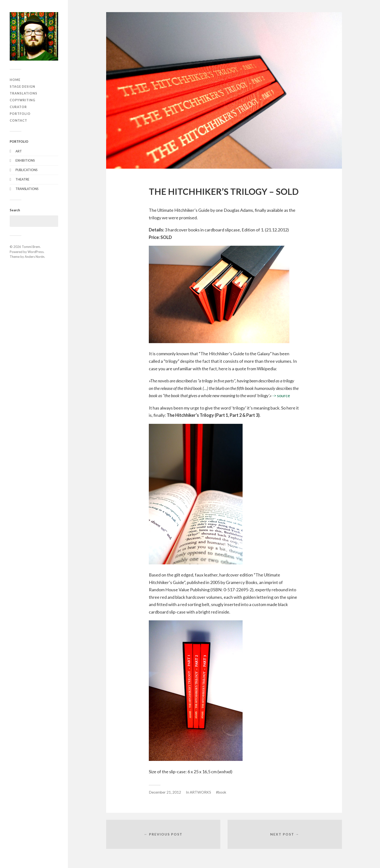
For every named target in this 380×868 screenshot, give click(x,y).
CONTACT (18, 120)
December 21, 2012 (165, 792)
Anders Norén (35, 257)
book (222, 792)
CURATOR (18, 107)
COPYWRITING (23, 100)
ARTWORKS (200, 792)
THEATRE (22, 179)
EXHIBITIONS (25, 160)
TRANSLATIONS (24, 93)
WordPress (36, 252)
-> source (281, 395)
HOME (15, 80)
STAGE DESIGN (22, 87)
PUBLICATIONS (26, 170)
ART (19, 151)
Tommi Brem (31, 247)
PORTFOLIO (20, 114)
